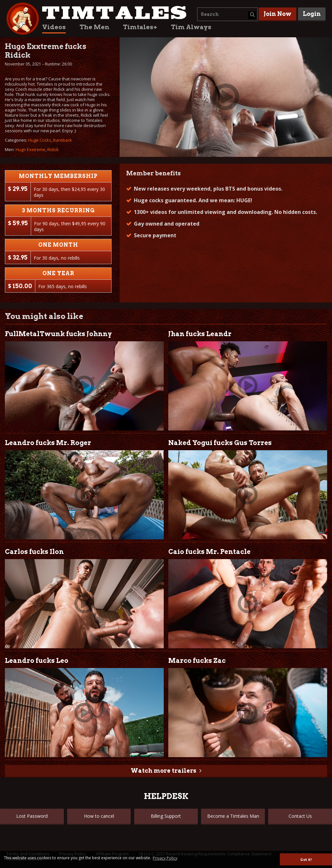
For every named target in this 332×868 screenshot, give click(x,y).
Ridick (53, 149)
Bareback (63, 140)
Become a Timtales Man (233, 816)
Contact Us (300, 816)
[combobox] (227, 14)
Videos (54, 27)
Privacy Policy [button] (165, 858)
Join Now (278, 14)
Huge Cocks (40, 140)
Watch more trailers (163, 771)
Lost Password (32, 816)
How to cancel (99, 816)
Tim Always (191, 27)
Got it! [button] (306, 859)
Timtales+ (140, 27)
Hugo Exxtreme (30, 149)
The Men (94, 27)
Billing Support (166, 816)
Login (312, 14)
